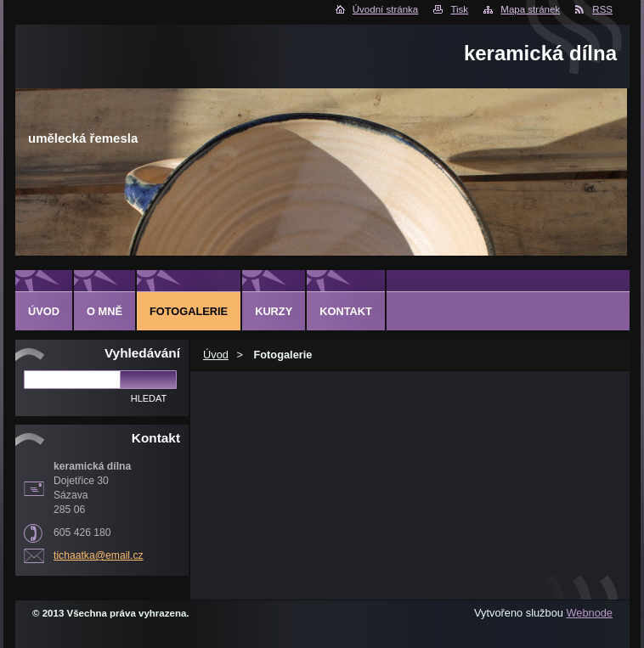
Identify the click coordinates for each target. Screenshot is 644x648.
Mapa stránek (530, 9)
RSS (602, 9)
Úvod (216, 355)
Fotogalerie (189, 311)
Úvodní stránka (385, 9)
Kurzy (274, 311)
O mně (105, 311)
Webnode (589, 613)
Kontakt (346, 311)
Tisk (459, 9)
